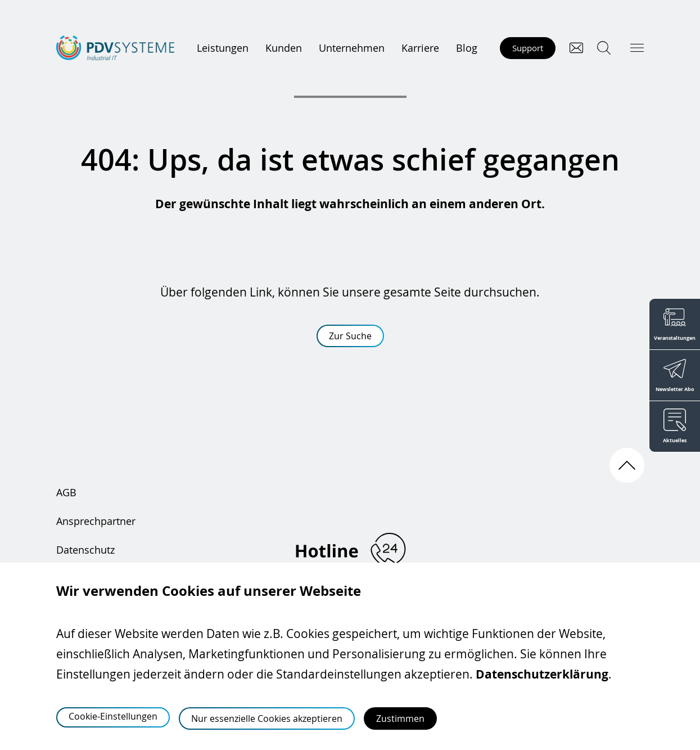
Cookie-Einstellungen (113, 716)
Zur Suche (350, 336)
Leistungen (223, 48)
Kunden (284, 48)
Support (528, 48)
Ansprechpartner (96, 521)
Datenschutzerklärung (542, 674)
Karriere (420, 48)
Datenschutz (85, 550)
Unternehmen (352, 48)
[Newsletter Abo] (674, 375)
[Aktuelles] (674, 427)
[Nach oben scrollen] (627, 465)
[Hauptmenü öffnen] (637, 48)
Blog (467, 48)
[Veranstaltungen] (674, 324)
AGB (66, 492)
